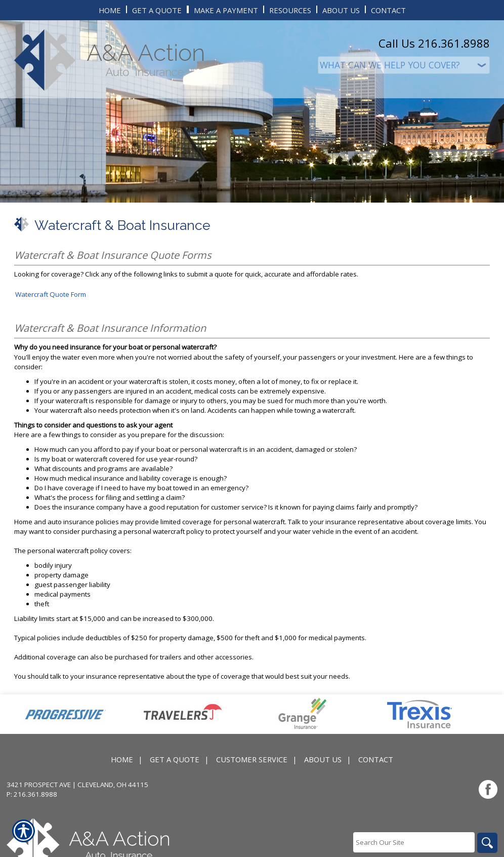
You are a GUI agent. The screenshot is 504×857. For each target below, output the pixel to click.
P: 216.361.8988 (32, 794)
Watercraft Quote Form (51, 294)
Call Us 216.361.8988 (434, 43)
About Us (323, 759)
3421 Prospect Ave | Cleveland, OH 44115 (77, 785)
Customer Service (252, 759)
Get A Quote (175, 759)
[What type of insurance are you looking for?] (404, 65)
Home (122, 759)
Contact (376, 759)
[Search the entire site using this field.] (414, 842)
